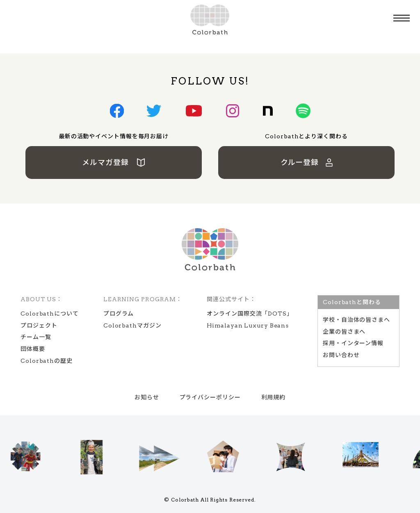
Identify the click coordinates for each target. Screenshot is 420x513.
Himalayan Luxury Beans (248, 325)
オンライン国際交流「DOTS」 (250, 314)
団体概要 (33, 349)
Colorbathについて (50, 314)
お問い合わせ (341, 355)
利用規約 (274, 397)
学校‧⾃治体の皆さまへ (356, 320)
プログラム (119, 314)
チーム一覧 (36, 337)
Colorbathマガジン (132, 325)
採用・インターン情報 (353, 343)
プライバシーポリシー (210, 397)
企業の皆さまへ (344, 332)
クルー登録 (307, 162)
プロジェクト (39, 325)
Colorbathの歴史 (47, 361)
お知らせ (147, 397)
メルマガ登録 (114, 162)
